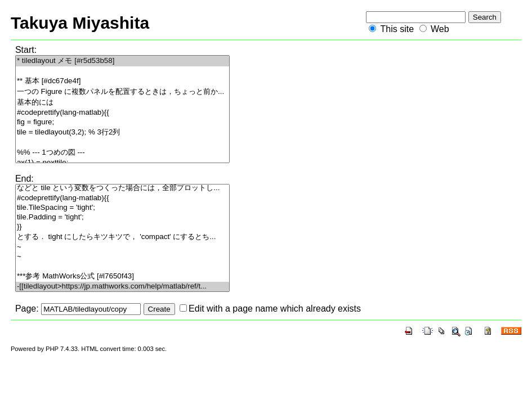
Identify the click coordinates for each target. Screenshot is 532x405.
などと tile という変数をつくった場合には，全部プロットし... (122, 188)
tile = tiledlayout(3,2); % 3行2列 (122, 132)
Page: (27, 309)
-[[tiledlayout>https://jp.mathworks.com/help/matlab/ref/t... (122, 287)
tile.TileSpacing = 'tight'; (122, 208)
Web (440, 29)
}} (122, 227)
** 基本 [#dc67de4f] (122, 81)
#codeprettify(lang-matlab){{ (122, 113)
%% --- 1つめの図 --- (122, 153)
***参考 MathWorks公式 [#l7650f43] (122, 276)
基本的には (122, 103)
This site (397, 29)
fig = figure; (122, 122)
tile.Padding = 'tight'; (122, 217)
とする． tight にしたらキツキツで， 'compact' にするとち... (122, 237)
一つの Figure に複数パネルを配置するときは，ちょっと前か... (122, 92)
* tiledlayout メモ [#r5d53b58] (122, 61)
